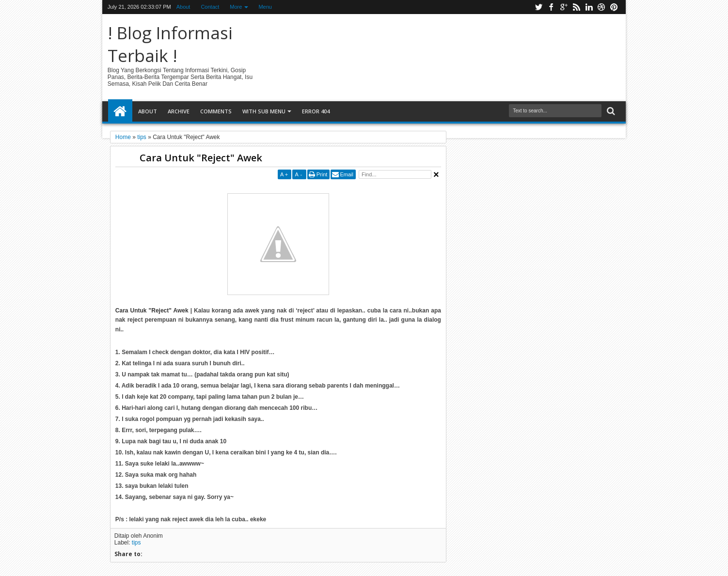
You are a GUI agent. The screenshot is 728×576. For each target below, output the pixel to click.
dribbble (601, 7)
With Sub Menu (264, 111)
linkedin (589, 7)
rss (576, 7)
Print (322, 174)
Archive (179, 111)
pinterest (614, 7)
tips (136, 543)
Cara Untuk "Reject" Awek (201, 158)
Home (120, 111)
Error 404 (316, 111)
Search (610, 111)
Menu (265, 7)
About (183, 7)
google (564, 7)
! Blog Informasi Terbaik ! (170, 44)
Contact (210, 7)
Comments (216, 111)
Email (347, 174)
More (236, 7)
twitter (538, 7)
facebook (551, 7)
